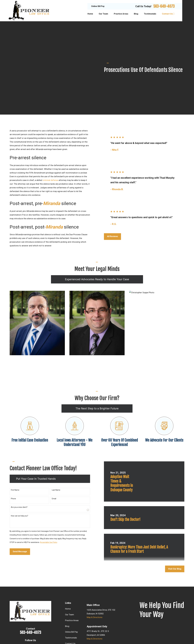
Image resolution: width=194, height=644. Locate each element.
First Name (12, 446)
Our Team (70, 570)
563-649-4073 (164, 6)
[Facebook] (30, 601)
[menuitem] (13, 635)
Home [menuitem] (90, 14)
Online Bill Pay (98, 6)
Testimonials (71, 593)
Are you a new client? (16, 463)
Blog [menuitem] (136, 14)
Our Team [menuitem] (103, 14)
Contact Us (70, 599)
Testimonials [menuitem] (150, 14)
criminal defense (50, 136)
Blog (67, 582)
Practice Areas (72, 576)
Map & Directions (95, 573)
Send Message (17, 507)
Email (51, 454)
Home (68, 565)
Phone (10, 454)
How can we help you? (17, 471)
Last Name (53, 446)
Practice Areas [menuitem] (121, 14)
